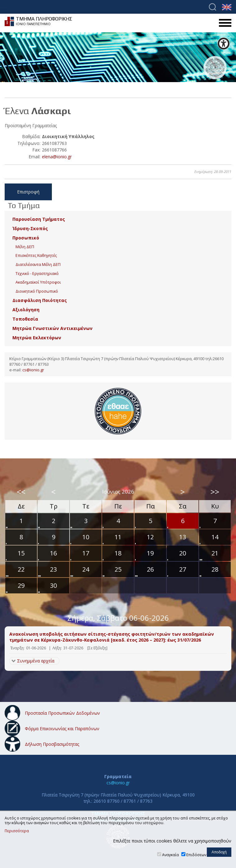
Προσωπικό (26, 238)
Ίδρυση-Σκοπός (30, 228)
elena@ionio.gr (57, 157)
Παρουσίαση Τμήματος (39, 219)
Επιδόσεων (196, 855)
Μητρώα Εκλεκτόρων (37, 338)
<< (21, 492)
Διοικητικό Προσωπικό (37, 291)
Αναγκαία (170, 855)
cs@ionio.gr (33, 370)
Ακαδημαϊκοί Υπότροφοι (38, 282)
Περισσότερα (17, 831)
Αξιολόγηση (26, 310)
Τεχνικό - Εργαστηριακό (37, 274)
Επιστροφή (28, 192)
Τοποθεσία (25, 319)
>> (215, 492)
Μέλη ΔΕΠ (25, 247)
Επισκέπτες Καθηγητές (36, 255)
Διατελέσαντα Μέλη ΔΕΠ (38, 265)
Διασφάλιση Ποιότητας (40, 300)
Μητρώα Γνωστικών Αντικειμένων (52, 328)
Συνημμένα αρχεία (36, 661)
